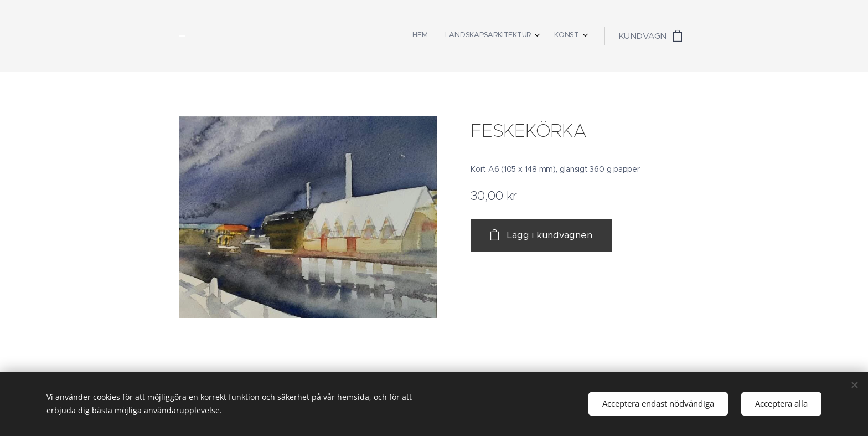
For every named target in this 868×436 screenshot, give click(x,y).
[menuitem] (541, 36)
